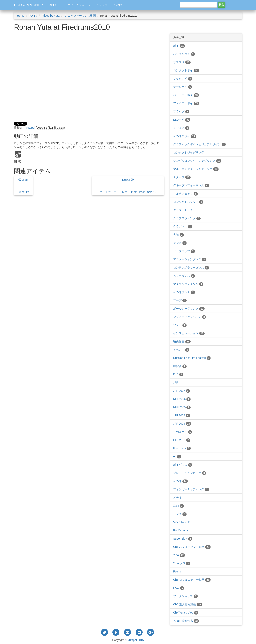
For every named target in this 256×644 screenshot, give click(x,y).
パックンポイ (184, 54)
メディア (181, 128)
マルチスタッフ (185, 194)
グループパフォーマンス (191, 185)
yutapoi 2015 (136, 640)
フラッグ (181, 111)
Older (23, 186)
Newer (128, 186)
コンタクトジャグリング (189, 152)
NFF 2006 (182, 399)
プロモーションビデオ (190, 473)
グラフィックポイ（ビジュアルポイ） (199, 144)
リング (180, 514)
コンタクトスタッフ (188, 202)
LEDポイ (182, 120)
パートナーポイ (186, 95)
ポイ (179, 46)
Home (21, 16)
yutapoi (30, 128)
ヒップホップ (184, 251)
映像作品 (182, 341)
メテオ (177, 498)
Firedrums (182, 448)
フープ (180, 300)
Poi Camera (181, 530)
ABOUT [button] (56, 5)
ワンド (180, 325)
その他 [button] (119, 5)
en (177, 456)
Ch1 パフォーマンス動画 (80, 16)
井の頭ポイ (183, 432)
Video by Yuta (51, 16)
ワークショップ (185, 596)
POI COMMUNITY (29, 5)
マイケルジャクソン (188, 284)
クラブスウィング (187, 218)
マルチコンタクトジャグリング (196, 169)
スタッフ (182, 177)
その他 (180, 481)
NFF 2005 (182, 407)
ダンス (180, 243)
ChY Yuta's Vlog (186, 613)
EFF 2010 (182, 440)
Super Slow (183, 539)
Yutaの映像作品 (186, 621)
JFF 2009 (182, 424)
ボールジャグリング (189, 309)
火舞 (178, 235)
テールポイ (183, 87)
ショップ (102, 5)
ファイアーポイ (186, 103)
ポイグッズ (183, 465)
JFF (176, 383)
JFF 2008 (182, 415)
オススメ (182, 62)
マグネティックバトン (190, 317)
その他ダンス (184, 292)
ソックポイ (183, 79)
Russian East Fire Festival (192, 358)
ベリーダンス (184, 276)
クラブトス (183, 226)
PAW (179, 588)
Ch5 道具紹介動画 (188, 604)
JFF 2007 (182, 391)
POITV (33, 16)
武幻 (178, 506)
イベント (181, 350)
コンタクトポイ (186, 70)
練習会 (180, 366)
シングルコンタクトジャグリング (197, 161)
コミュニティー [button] (79, 5)
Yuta (179, 555)
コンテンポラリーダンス (191, 267)
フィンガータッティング (191, 489)
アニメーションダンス (190, 259)
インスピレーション (189, 333)
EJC (178, 374)
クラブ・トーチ (183, 210)
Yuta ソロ (182, 563)
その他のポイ (185, 136)
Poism (177, 571)
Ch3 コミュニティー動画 (192, 580)
